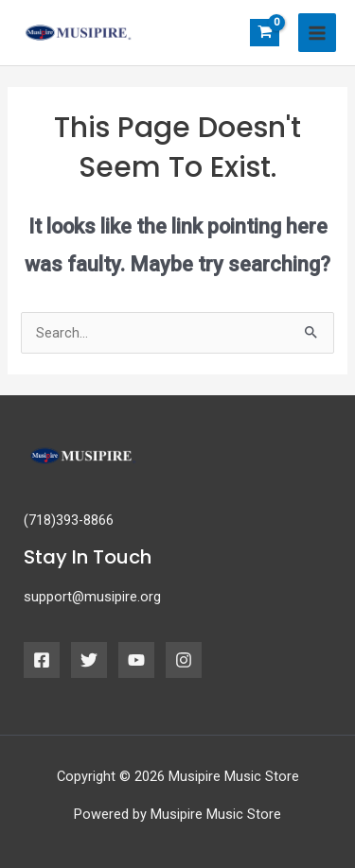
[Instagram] (184, 660)
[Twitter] (89, 660)
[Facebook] (42, 660)
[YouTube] (136, 660)
